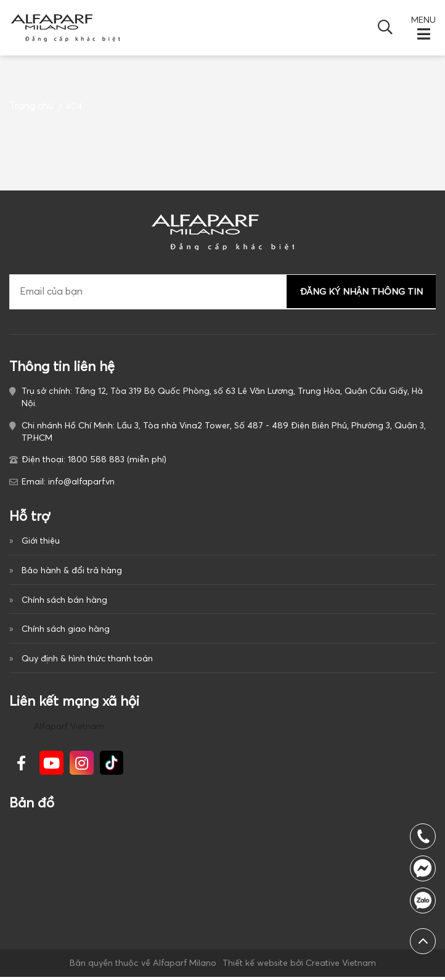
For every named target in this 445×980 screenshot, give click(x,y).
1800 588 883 (423, 900)
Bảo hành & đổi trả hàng (72, 570)
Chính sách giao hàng (66, 631)
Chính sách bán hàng (64, 600)
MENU (423, 20)
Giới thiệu (41, 541)
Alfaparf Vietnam (69, 729)
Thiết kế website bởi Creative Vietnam (299, 966)
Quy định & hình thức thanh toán (87, 660)
